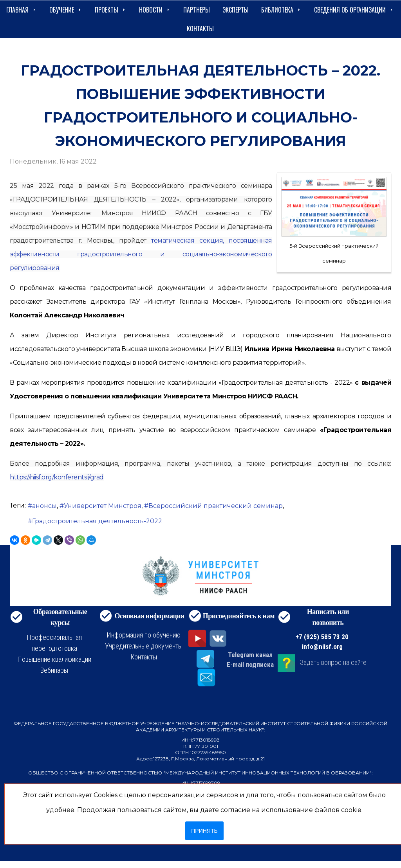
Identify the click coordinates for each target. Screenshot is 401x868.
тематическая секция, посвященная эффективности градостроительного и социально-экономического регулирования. (141, 254)
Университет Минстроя (103, 506)
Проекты (111, 10)
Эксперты (236, 10)
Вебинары (54, 670)
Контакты (200, 29)
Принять (204, 831)
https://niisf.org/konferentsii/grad (57, 477)
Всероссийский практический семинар (216, 506)
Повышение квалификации (54, 659)
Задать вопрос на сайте (333, 662)
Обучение (66, 10)
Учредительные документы (144, 646)
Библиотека (281, 10)
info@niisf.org (322, 646)
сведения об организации (354, 10)
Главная (22, 10)
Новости (155, 10)
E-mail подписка (250, 665)
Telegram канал (250, 655)
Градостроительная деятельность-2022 (97, 521)
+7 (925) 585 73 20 (322, 637)
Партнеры (197, 10)
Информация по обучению (144, 635)
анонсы (44, 506)
